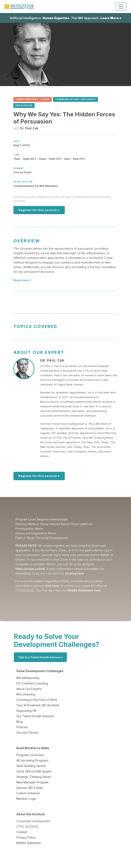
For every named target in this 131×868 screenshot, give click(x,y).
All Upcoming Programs (32, 760)
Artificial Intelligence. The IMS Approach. (66, 18)
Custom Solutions (28, 793)
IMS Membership (28, 678)
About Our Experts (29, 689)
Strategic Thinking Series (34, 777)
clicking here (74, 573)
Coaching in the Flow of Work (37, 700)
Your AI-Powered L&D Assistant (38, 705)
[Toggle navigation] (121, 7)
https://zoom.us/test (30, 569)
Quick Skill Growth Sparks (34, 771)
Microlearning (26, 694)
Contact (22, 832)
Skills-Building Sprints (31, 766)
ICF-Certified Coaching (32, 683)
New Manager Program (32, 782)
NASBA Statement (29, 843)
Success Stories (27, 732)
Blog (19, 722)
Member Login (26, 799)
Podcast (22, 727)
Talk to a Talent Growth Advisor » (40, 657)
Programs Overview (30, 755)
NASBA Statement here (84, 590)
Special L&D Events (30, 788)
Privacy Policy (26, 837)
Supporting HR (26, 711)
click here (52, 586)
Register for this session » (39, 210)
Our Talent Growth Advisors (35, 716)
